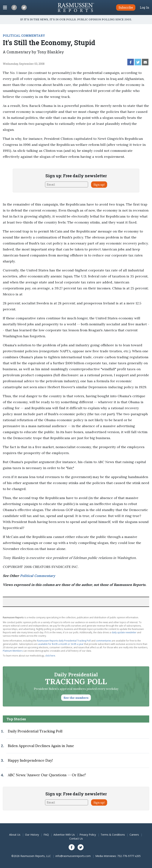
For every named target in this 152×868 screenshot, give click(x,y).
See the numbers (76, 698)
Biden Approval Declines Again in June (41, 746)
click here (50, 656)
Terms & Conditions (113, 835)
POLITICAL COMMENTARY (24, 35)
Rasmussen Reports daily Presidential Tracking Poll (64, 641)
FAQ (46, 835)
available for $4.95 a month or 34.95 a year (61, 644)
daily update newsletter (124, 632)
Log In (145, 7)
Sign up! (99, 185)
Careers (134, 835)
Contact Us (76, 839)
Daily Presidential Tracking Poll (35, 731)
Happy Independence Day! (30, 760)
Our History (32, 835)
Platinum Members (13, 651)
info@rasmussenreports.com (73, 856)
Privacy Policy (88, 835)
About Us (15, 835)
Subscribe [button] (126, 7)
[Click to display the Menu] (5, 7)
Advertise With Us (64, 835)
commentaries (104, 641)
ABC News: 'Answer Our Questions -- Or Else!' (47, 775)
